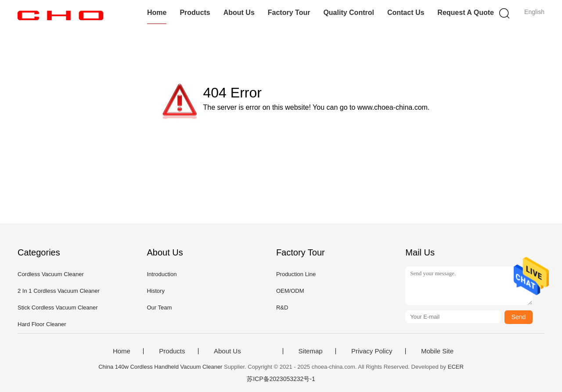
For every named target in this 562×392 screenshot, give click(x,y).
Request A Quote (466, 13)
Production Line (296, 274)
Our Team (159, 307)
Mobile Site (437, 351)
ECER (456, 367)
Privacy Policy (372, 351)
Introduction (162, 274)
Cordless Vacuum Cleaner (51, 274)
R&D (282, 307)
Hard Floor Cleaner (42, 324)
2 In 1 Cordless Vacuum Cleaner (59, 291)
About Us (239, 13)
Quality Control (349, 13)
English (534, 12)
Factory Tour (289, 13)
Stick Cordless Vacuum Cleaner (58, 307)
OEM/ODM (290, 291)
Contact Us (406, 13)
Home (157, 13)
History (155, 291)
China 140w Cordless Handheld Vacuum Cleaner (160, 367)
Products (195, 13)
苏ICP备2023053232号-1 (281, 379)
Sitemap (311, 351)
